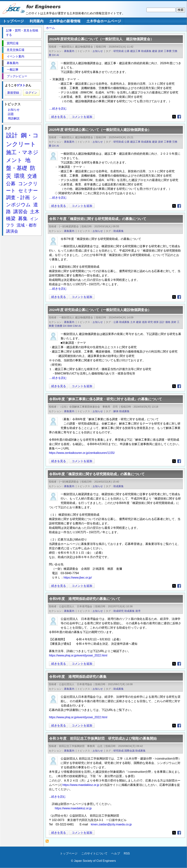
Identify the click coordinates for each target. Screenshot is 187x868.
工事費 (168, 51)
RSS (127, 853)
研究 (150, 322)
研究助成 (119, 51)
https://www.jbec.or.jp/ (78, 578)
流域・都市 (27, 225)
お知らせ (98, 51)
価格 (168, 322)
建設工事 (135, 51)
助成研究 (119, 611)
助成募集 (146, 51)
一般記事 (13, 70)
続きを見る (59, 117)
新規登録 (13, 93)
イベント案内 (16, 56)
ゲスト (21, 85)
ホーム (50, 28)
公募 (127, 51)
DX (54, 55)
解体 (116, 411)
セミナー (28, 191)
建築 (155, 51)
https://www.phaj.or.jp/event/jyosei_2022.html (78, 655)
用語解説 (14, 118)
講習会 (20, 212)
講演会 (12, 231)
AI (58, 55)
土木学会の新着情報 (65, 21)
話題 (11, 114)
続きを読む (59, 797)
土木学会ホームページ (104, 21)
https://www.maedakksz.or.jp (81, 785)
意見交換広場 (16, 50)
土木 (133, 322)
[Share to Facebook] (179, 117)
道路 (144, 322)
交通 (32, 176)
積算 (156, 322)
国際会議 (129, 751)
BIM (70, 326)
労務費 (58, 326)
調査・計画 (18, 197)
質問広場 (13, 43)
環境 (19, 176)
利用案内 (37, 21)
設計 (162, 322)
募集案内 (69, 51)
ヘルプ (116, 853)
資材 (161, 51)
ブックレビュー (17, 76)
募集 (23, 219)
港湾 (138, 611)
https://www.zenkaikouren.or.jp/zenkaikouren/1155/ (82, 453)
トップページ (13, 21)
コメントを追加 (82, 117)
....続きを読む (58, 109)
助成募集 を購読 (48, 842)
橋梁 (11, 219)
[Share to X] (174, 117)
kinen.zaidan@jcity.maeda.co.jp (111, 824)
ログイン (31, 93)
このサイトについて (94, 853)
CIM (75, 326)
